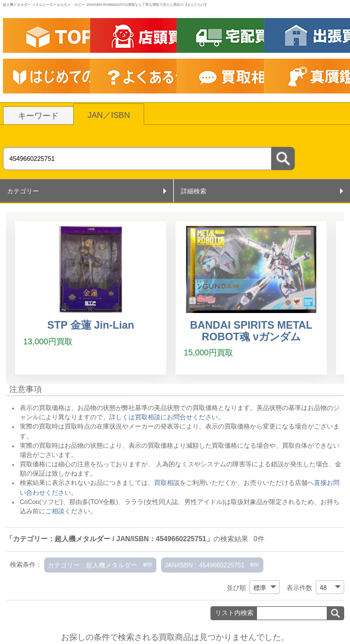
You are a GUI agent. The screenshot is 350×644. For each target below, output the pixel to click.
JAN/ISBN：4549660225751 (205, 565)
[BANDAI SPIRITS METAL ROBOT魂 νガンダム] (251, 298)
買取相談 (167, 483)
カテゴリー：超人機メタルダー (92, 565)
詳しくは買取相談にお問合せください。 (167, 417)
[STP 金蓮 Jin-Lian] (91, 298)
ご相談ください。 (71, 511)
